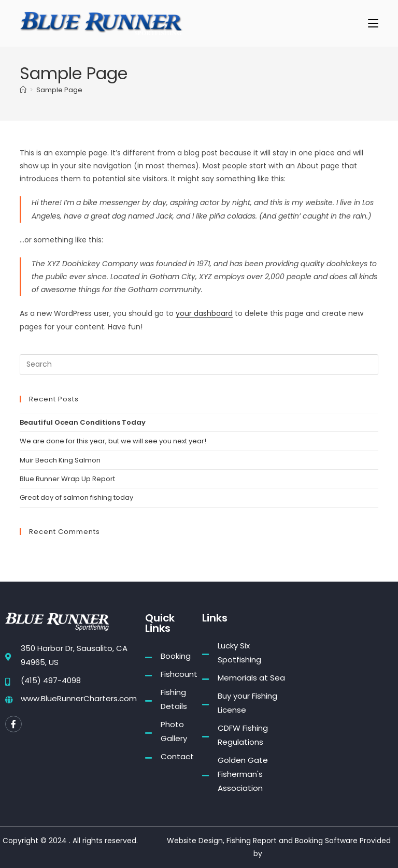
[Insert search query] (199, 365)
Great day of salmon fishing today (76, 497)
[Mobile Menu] (373, 23)
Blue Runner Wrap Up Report (67, 479)
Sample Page (59, 90)
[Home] (23, 90)
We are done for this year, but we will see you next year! (113, 441)
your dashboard (204, 313)
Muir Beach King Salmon (60, 460)
